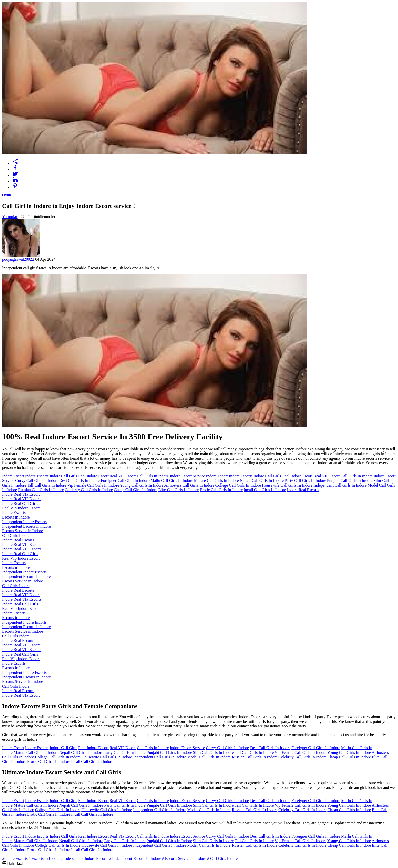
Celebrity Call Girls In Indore (89, 490)
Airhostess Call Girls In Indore (189, 485)
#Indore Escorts (15, 858)
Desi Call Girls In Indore (80, 481)
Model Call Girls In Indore (209, 757)
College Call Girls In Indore (238, 485)
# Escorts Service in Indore (184, 858)
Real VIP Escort (123, 476)
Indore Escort (13, 476)
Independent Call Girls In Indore (340, 485)
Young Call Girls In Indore (142, 485)
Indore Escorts (37, 476)
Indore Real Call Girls (20, 503)
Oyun (7, 195)
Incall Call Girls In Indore (265, 490)
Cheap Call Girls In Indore (136, 490)
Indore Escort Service (187, 476)
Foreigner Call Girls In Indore (125, 481)
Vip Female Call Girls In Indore (93, 485)
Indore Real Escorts (303, 490)
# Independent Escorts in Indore (135, 858)
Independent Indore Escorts (24, 522)
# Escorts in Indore (44, 858)
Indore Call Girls (63, 476)
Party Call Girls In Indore (305, 481)
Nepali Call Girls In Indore (262, 481)
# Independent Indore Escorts (84, 858)
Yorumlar (10, 217)
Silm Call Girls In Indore (213, 752)
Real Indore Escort (93, 476)
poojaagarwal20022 (18, 259)
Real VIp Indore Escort (21, 508)
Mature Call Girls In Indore (217, 481)
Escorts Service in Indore (22, 531)
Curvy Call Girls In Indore (37, 481)
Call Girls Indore (16, 535)
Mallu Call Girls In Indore (172, 481)
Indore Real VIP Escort (21, 494)
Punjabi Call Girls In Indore (350, 481)
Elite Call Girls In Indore (178, 490)
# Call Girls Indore (222, 858)
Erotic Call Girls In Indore (221, 490)
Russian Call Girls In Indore (41, 490)
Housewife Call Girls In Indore (287, 485)
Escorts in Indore (16, 517)
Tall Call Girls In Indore (47, 485)
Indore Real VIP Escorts (22, 499)
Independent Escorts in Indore (26, 526)
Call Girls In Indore (153, 476)
